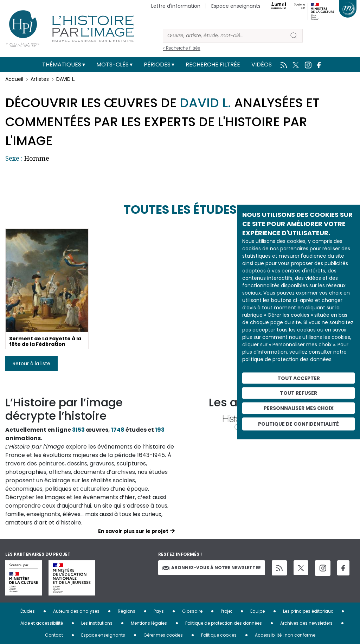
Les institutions (97, 623)
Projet (226, 611)
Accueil (14, 79)
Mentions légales (149, 623)
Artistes (40, 79)
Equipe (258, 611)
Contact (54, 635)
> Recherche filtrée (182, 48)
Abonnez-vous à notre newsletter (212, 568)
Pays (159, 611)
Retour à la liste (31, 363)
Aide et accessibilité (42, 623)
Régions (127, 611)
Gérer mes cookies (163, 635)
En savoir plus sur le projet (133, 531)
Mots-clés (112, 65)
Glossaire (192, 611)
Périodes (157, 65)
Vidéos (262, 65)
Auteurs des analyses (76, 611)
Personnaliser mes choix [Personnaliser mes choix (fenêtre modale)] (299, 408)
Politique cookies (219, 635)
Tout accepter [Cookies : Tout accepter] (299, 378)
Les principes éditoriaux (308, 611)
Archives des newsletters (306, 623)
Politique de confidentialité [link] (298, 424)
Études (28, 611)
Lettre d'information (176, 6)
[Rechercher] (224, 36)
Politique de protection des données (224, 623)
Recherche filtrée (213, 65)
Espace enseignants (236, 6)
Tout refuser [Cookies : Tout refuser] (298, 393)
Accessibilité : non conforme (285, 635)
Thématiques (62, 65)
